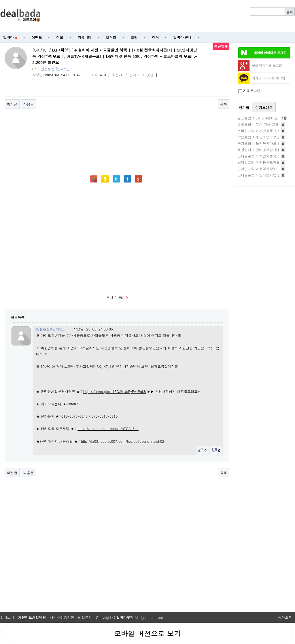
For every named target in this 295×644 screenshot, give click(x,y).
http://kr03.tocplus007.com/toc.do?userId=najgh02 (123, 441)
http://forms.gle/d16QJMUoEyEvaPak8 (115, 391)
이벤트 (37, 37)
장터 (156, 37)
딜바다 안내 (183, 37)
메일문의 (85, 617)
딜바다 (10, 37)
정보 (60, 37)
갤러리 (111, 37)
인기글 (244, 108)
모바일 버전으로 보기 (147, 633)
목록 (224, 104)
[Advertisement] (264, 221)
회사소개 (7, 617)
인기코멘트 (264, 108)
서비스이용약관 (62, 617)
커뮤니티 (85, 37)
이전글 (12, 104)
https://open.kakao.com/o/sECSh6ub (108, 429)
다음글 (29, 104)
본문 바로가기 (0, 0)
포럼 (134, 37)
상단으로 (285, 617)
